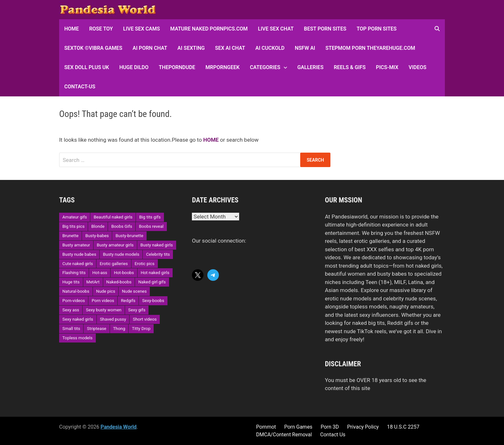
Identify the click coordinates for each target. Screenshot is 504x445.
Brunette (70, 236)
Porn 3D (330, 427)
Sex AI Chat (230, 48)
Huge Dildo (134, 67)
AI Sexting (191, 48)
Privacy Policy (363, 427)
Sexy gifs (137, 310)
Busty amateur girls (115, 245)
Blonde (98, 226)
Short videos (145, 319)
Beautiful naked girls (113, 217)
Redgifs (128, 301)
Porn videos (103, 301)
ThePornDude (177, 67)
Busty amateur (76, 245)
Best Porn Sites (325, 29)
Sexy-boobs (153, 301)
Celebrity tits (158, 254)
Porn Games (298, 427)
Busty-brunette (129, 236)
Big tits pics (73, 226)
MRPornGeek (222, 67)
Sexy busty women (104, 310)
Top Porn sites (376, 29)
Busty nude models (121, 254)
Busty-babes (97, 236)
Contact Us (333, 435)
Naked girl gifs (152, 282)
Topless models (77, 338)
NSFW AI (305, 48)
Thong (119, 329)
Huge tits (71, 282)
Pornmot (266, 427)
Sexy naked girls (78, 319)
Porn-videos (74, 301)
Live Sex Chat (276, 29)
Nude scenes (134, 291)
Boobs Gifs (122, 226)
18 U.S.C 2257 (403, 427)
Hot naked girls (155, 273)
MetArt (93, 282)
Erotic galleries (114, 264)
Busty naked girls (157, 245)
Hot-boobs (124, 273)
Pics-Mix (387, 67)
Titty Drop (141, 329)
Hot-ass (100, 273)
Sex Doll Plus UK (87, 67)
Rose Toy (101, 29)
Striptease (96, 329)
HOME (72, 29)
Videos (417, 67)
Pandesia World (119, 427)
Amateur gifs (75, 217)
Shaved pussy (113, 319)
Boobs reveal (151, 226)
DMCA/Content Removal (284, 435)
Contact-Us (80, 87)
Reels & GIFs (350, 67)
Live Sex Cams (141, 29)
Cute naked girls (78, 264)
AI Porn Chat (150, 48)
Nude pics (106, 291)
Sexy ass (71, 310)
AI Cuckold (270, 48)
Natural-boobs (76, 291)
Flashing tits (74, 273)
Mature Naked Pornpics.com (209, 29)
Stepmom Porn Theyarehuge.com (370, 48)
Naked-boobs (119, 282)
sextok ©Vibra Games (93, 48)
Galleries (310, 67)
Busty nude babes (79, 254)
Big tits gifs (150, 217)
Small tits (71, 329)
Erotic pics (145, 264)
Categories (265, 67)
